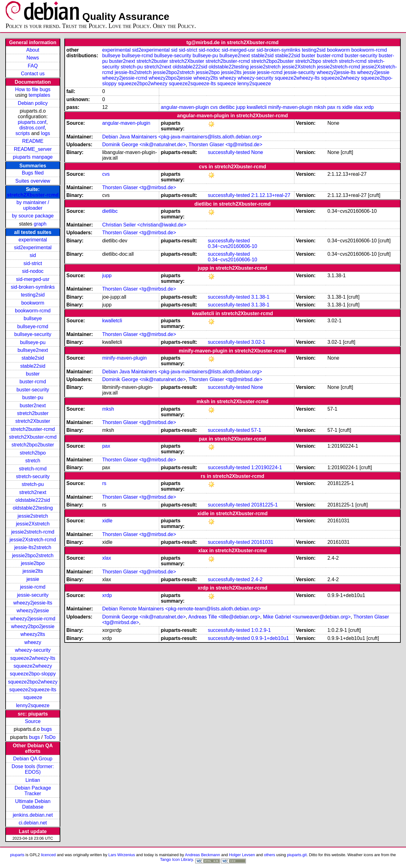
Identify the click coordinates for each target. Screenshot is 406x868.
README (33, 141)
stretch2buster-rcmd (33, 429)
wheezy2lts (33, 634)
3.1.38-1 (260, 297)
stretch (33, 461)
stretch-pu (33, 484)
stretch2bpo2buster (33, 445)
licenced (48, 855)
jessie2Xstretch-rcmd (33, 540)
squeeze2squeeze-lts (33, 690)
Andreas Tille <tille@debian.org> (224, 617)
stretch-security (33, 476)
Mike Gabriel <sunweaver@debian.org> (307, 617)
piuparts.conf (32, 122)
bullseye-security (33, 334)
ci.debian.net (33, 823)
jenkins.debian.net (33, 815)
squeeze (33, 697)
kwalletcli (257, 107)
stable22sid (33, 366)
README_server (33, 149)
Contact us (33, 74)
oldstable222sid (33, 500)
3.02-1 (258, 342)
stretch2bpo (33, 453)
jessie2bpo (33, 563)
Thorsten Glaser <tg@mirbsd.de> (225, 145)
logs (46, 133)
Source (33, 721)
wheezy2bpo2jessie (33, 626)
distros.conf (32, 128)
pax (331, 107)
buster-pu (33, 397)
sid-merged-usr (33, 279)
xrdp (369, 107)
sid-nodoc (33, 271)
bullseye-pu (33, 342)
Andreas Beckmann (203, 855)
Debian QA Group (33, 759)
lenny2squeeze (33, 705)
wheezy (33, 642)
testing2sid (33, 295)
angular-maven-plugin (185, 107)
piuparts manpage (33, 157)
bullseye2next (33, 350)
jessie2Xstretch (33, 524)
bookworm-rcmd (33, 311)
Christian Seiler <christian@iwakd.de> (144, 225)
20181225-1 (264, 505)
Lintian (33, 780)
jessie (33, 579)
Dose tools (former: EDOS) (33, 769)
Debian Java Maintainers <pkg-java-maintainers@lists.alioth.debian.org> (182, 137)
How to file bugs (33, 89)
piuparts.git (297, 855)
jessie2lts (33, 571)
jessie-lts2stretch (33, 547)
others (270, 855)
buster (33, 374)
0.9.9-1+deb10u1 (270, 638)
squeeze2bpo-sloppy (33, 674)
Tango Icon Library (177, 859)
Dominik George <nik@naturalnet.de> (144, 145)
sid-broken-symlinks (33, 287)
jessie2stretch (33, 516)
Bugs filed (33, 173)
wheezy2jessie (33, 611)
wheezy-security (33, 650)
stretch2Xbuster (33, 421)
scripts (23, 133)
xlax (358, 107)
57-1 (256, 430)
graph (40, 224)
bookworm (33, 303)
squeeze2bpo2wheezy (33, 682)
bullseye (33, 318)
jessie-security (33, 595)
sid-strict (33, 263)
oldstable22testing (33, 508)
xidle (347, 107)
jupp (241, 107)
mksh (320, 107)
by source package (33, 216)
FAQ (33, 66)
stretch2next (33, 492)
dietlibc (227, 107)
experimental (33, 240)
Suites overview (33, 181)
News (33, 58)
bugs (46, 729)
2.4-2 (257, 579)
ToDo (50, 737)
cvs (214, 107)
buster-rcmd (33, 382)
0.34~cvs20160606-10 (232, 246)
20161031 (262, 542)
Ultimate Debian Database (33, 804)
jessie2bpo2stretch (33, 555)
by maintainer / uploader (33, 205)
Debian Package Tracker (33, 791)
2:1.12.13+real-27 (271, 195)
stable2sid (33, 358)
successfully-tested (229, 152)
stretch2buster (33, 413)
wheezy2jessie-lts (33, 603)
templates (39, 95)
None (257, 152)
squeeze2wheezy (33, 666)
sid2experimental (33, 247)
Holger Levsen (242, 855)
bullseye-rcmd (33, 327)
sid (33, 255)
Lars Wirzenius (122, 855)
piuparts (17, 855)
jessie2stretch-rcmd (33, 532)
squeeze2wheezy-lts (33, 658)
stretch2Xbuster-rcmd (33, 195)
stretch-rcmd (33, 469)
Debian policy (33, 103)
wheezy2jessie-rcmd (33, 619)
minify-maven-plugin (290, 107)
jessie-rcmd (33, 587)
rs (339, 107)
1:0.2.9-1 (261, 630)
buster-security (33, 390)
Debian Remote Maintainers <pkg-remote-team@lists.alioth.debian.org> (182, 609)
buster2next (33, 406)
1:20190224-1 (267, 467)
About (33, 50)
